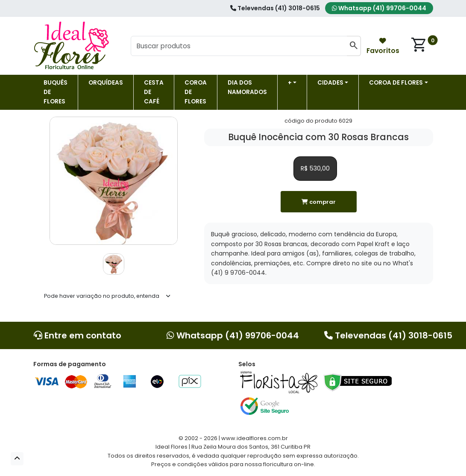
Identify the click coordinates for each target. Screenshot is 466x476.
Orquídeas (106, 83)
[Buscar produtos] (239, 46)
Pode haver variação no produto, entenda (102, 296)
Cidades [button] (330, 83)
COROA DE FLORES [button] (396, 83)
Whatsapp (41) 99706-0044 (379, 8)
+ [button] (290, 83)
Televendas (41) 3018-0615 (275, 8)
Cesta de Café (154, 92)
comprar (319, 202)
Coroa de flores (196, 92)
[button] (17, 459)
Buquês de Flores (56, 92)
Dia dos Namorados (247, 87)
